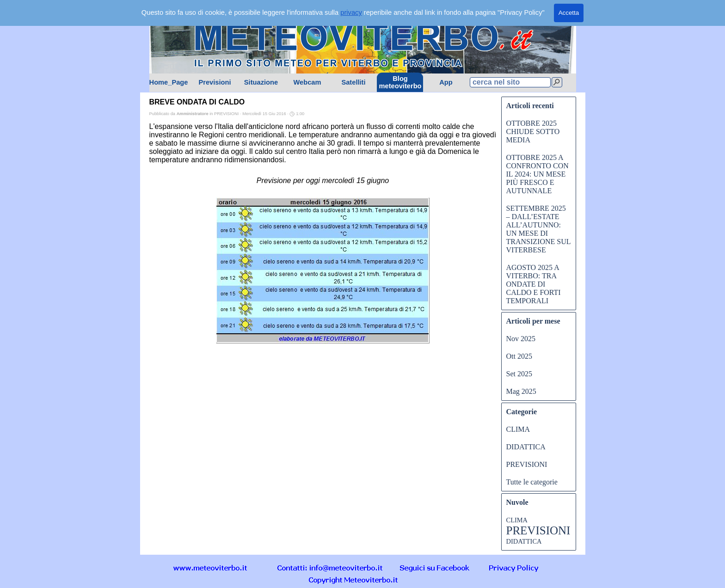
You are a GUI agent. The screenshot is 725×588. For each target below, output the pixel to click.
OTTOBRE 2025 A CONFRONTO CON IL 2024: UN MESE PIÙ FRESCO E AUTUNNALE (538, 174)
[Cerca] (557, 82)
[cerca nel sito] (510, 82)
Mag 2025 (521, 391)
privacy (351, 12)
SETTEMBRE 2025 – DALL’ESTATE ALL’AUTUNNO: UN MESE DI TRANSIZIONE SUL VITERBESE (538, 229)
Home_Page (169, 82)
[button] (330, 567)
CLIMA (518, 429)
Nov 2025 (521, 339)
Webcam (307, 82)
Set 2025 (519, 374)
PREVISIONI (527, 464)
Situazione (261, 82)
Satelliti (353, 82)
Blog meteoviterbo (400, 82)
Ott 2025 (519, 356)
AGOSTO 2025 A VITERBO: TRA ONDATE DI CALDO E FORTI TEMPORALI (534, 284)
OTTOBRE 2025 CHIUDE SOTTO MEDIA (533, 132)
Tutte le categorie (532, 482)
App (446, 82)
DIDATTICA (526, 447)
